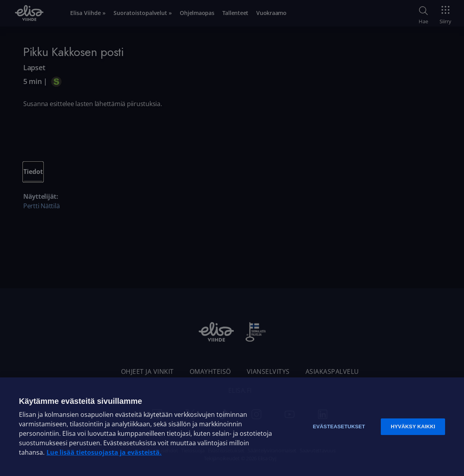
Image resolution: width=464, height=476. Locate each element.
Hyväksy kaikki (413, 427)
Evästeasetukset (339, 427)
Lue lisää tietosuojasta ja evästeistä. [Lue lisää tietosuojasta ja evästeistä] (104, 452)
